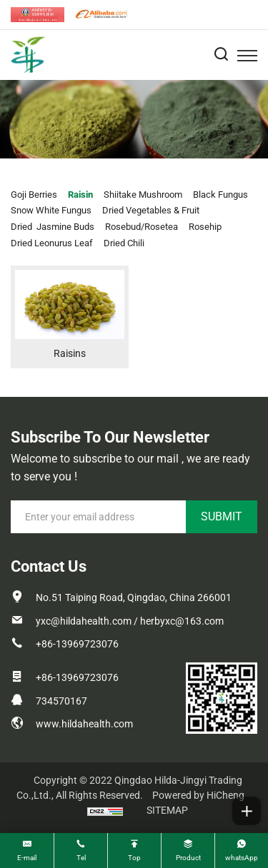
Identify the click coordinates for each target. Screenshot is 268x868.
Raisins (70, 353)
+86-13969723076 (77, 644)
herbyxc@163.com (182, 621)
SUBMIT (222, 516)
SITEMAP (167, 810)
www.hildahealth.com (84, 724)
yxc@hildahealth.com (84, 621)
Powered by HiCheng (198, 795)
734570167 (61, 701)
